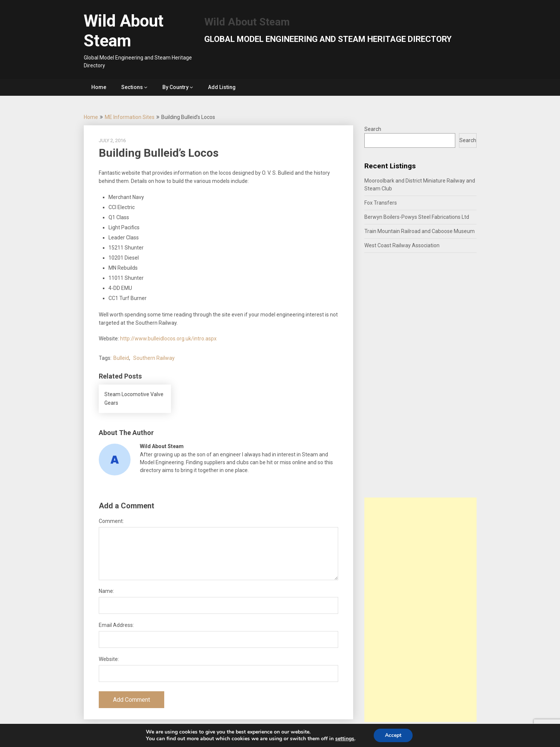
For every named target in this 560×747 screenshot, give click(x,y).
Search (373, 129)
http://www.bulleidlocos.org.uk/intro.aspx (168, 339)
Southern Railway (154, 358)
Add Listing (222, 87)
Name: (106, 591)
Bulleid (121, 358)
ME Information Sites (130, 117)
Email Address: (116, 625)
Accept (393, 735)
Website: (109, 659)
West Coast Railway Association (402, 245)
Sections (132, 87)
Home (99, 87)
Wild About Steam (124, 31)
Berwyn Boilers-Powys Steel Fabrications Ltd (417, 217)
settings (345, 739)
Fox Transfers (381, 203)
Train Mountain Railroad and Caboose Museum (420, 231)
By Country (175, 87)
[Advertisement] (420, 610)
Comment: (111, 521)
